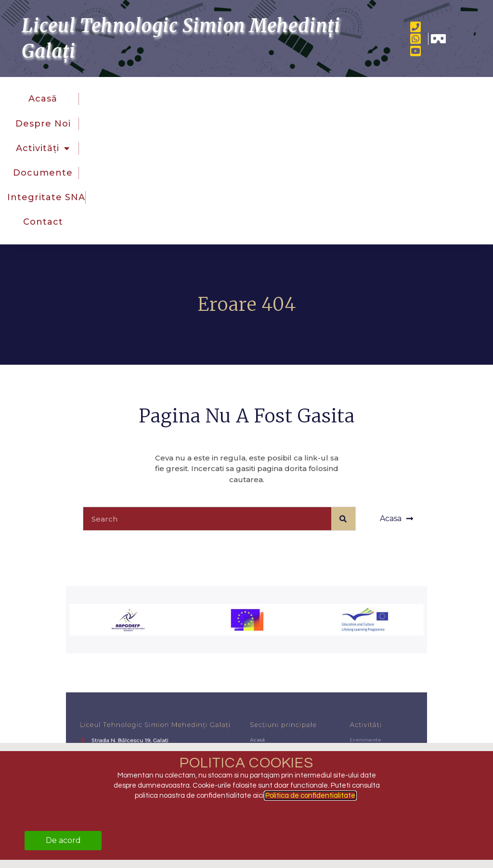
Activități (43, 148)
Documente (43, 173)
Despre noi (43, 124)
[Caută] (343, 519)
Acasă (43, 99)
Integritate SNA (46, 197)
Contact (43, 222)
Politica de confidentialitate (310, 796)
